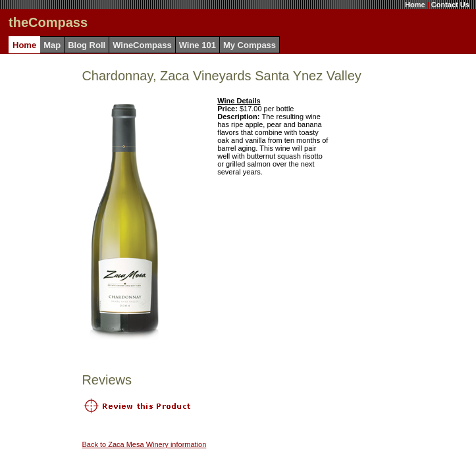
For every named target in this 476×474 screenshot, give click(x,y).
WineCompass (142, 45)
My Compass (250, 45)
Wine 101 (198, 45)
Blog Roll (87, 45)
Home (415, 5)
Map (52, 45)
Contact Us (450, 5)
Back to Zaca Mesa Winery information (144, 444)
